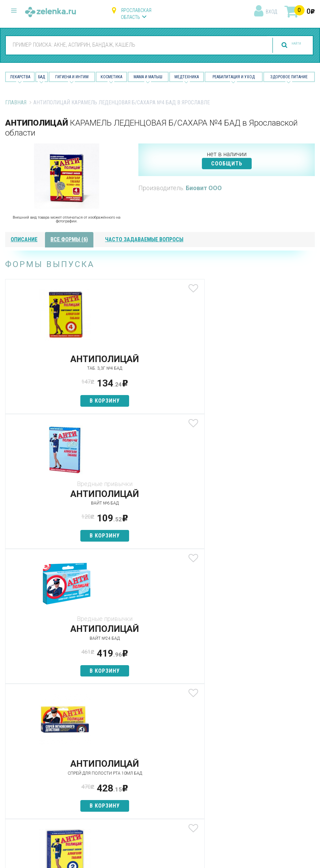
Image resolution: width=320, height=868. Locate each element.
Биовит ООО (204, 188)
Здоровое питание (289, 77)
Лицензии (229, 652)
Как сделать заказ (26, 675)
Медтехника (187, 77)
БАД (42, 77)
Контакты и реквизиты (244, 664)
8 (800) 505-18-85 (42, 745)
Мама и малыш (148, 77)
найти (286, 45)
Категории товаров (27, 641)
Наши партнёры (236, 641)
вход (271, 12)
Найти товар (20, 652)
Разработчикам (236, 675)
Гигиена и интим (130, 652)
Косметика (111, 77)
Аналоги (15, 664)
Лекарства (20, 77)
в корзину (56, 401)
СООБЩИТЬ (227, 164)
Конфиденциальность (244, 697)
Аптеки (13, 630)
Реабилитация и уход (234, 77)
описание (24, 239)
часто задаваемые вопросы (144, 239)
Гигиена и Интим (72, 77)
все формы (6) (69, 239)
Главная (16, 102)
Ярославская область (136, 14)
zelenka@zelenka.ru (29, 784)
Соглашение (232, 686)
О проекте (230, 630)
